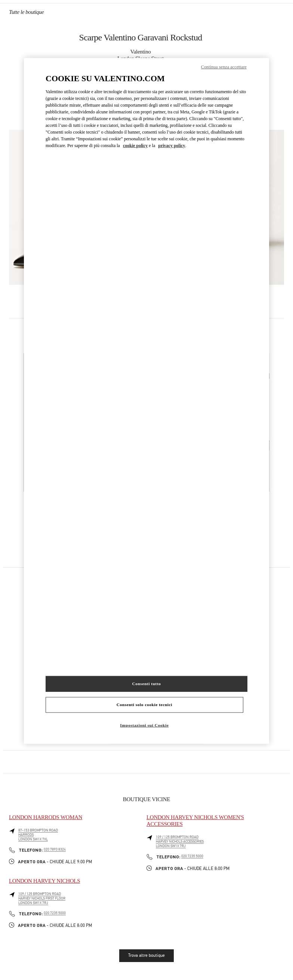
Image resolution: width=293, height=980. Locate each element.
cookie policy (135, 145)
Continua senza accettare (224, 67)
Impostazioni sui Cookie (144, 725)
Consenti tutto (146, 684)
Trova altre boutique (146, 955)
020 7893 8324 (55, 849)
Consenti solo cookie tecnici (144, 705)
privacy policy (172, 145)
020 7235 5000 (192, 856)
